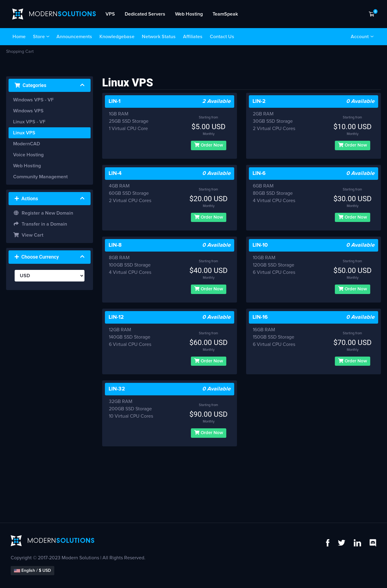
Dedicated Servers (145, 14)
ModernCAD (27, 144)
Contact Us (222, 37)
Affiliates (193, 37)
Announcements (74, 37)
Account (360, 37)
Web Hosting (189, 14)
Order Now (209, 145)
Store (39, 37)
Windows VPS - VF (33, 100)
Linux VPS (24, 133)
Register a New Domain (43, 213)
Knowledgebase (117, 37)
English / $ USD (32, 571)
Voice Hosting (28, 155)
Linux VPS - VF (29, 122)
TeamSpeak (225, 14)
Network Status (159, 37)
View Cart (28, 235)
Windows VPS (28, 111)
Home (19, 37)
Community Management (40, 177)
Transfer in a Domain (40, 224)
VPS (110, 14)
